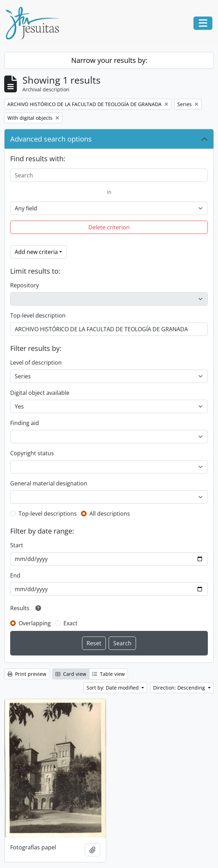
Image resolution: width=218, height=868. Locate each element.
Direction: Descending (180, 688)
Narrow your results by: (109, 60)
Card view (71, 674)
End (15, 575)
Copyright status (32, 453)
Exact (70, 623)
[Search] (109, 175)
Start (17, 545)
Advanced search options (51, 139)
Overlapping (35, 623)
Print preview (27, 674)
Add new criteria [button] (36, 252)
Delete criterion (109, 227)
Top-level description (38, 315)
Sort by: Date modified (113, 688)
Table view (108, 674)
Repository (25, 285)
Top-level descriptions (48, 514)
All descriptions (110, 514)
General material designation (49, 483)
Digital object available (40, 393)
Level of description (36, 363)
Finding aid (25, 423)
